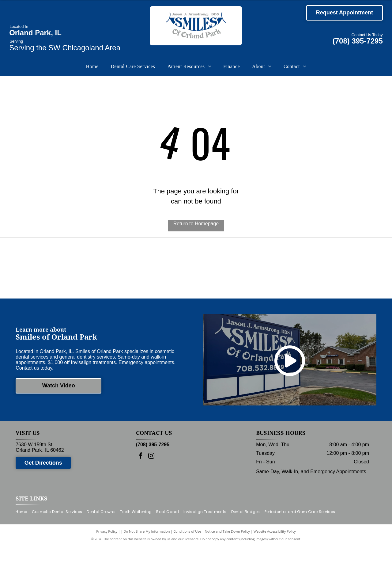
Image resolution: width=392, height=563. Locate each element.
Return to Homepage (196, 224)
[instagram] (151, 474)
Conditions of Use (187, 548)
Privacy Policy (107, 548)
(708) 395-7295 (358, 41)
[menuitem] (92, 67)
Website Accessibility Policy (275, 548)
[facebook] (141, 474)
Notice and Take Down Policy (228, 548)
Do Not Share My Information (147, 548)
